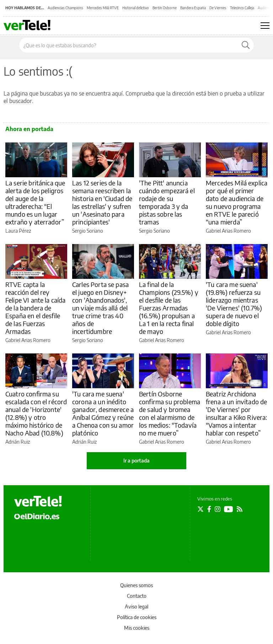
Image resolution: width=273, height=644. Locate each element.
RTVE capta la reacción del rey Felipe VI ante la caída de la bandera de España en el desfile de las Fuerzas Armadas (35, 308)
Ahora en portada (29, 129)
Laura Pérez (18, 231)
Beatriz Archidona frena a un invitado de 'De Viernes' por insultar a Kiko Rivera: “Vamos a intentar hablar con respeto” (236, 413)
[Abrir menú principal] (265, 26)
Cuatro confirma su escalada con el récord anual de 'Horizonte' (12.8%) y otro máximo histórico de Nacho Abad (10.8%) (36, 413)
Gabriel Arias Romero (228, 231)
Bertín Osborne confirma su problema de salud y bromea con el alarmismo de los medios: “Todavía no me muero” (170, 413)
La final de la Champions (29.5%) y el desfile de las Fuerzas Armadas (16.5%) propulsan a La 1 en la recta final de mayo (169, 308)
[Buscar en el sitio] (129, 45)
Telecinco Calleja (242, 8)
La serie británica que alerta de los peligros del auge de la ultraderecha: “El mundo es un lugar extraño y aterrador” (35, 202)
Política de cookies (137, 617)
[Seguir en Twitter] (200, 509)
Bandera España (193, 8)
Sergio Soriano (88, 231)
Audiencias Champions (65, 8)
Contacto (137, 596)
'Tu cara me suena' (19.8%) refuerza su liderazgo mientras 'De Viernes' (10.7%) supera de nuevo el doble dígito (234, 304)
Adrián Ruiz (18, 442)
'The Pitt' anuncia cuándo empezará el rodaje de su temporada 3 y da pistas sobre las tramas (167, 202)
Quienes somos (136, 585)
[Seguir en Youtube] (229, 509)
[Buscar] (246, 45)
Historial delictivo (136, 8)
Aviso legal (136, 607)
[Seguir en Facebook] (209, 509)
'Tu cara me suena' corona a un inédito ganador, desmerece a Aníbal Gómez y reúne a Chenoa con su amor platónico (103, 413)
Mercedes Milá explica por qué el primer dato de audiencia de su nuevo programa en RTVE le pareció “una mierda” (237, 202)
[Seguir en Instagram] (218, 509)
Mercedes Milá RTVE (103, 8)
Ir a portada (136, 461)
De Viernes (218, 8)
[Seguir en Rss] (240, 509)
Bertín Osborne (165, 8)
